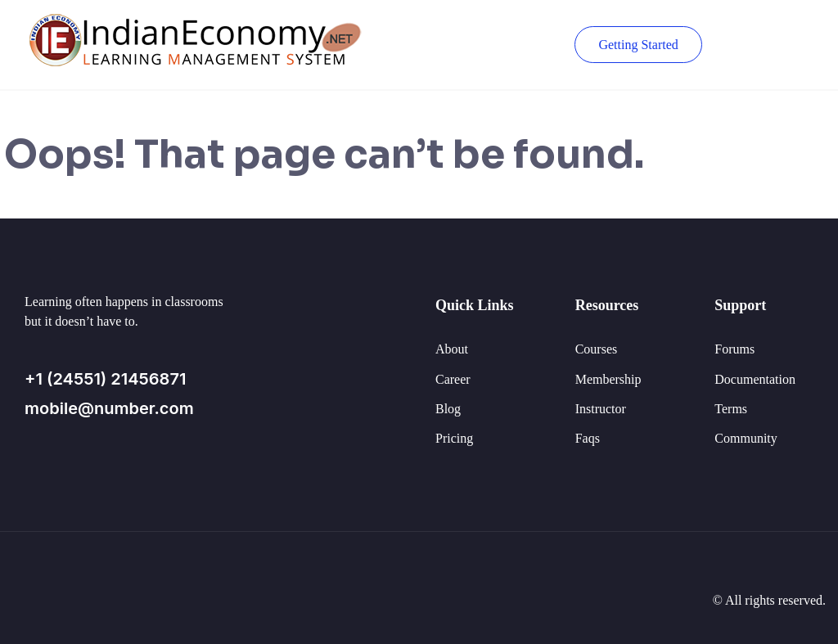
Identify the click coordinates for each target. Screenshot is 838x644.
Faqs (588, 438)
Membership (608, 379)
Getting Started (638, 45)
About (452, 349)
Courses (597, 349)
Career (453, 379)
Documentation (755, 379)
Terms (731, 409)
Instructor (601, 409)
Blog (448, 409)
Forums (734, 349)
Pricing (454, 438)
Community (746, 438)
